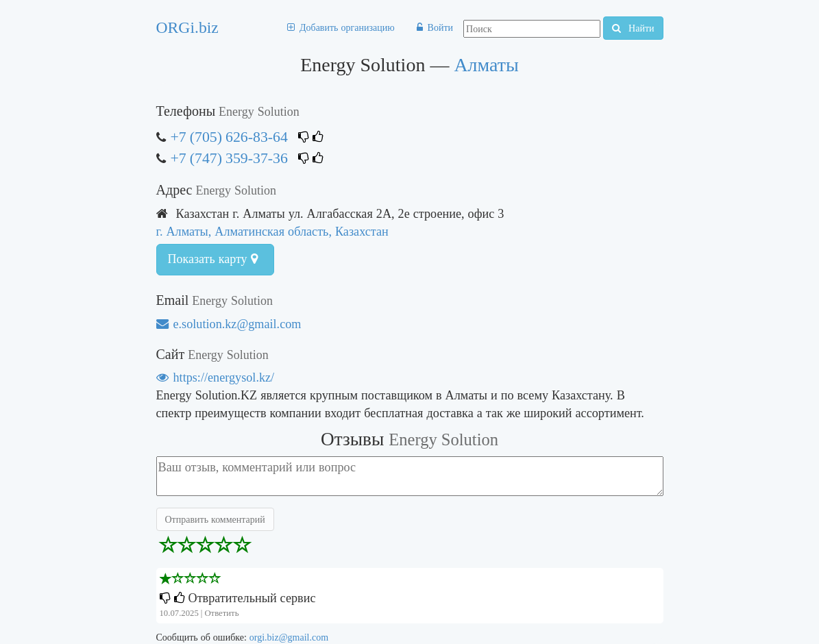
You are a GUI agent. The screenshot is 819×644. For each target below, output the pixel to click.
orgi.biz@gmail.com (289, 637)
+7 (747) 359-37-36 (229, 158)
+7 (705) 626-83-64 (229, 137)
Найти (633, 28)
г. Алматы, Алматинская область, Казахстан (272, 231)
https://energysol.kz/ (216, 377)
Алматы (486, 65)
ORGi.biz (187, 27)
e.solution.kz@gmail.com (229, 324)
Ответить (221, 613)
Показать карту (213, 259)
